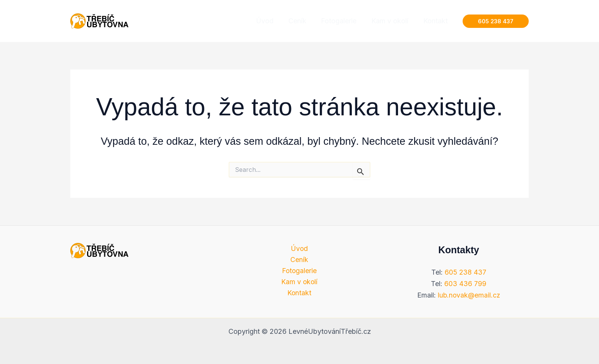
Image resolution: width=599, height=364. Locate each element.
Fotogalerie (299, 271)
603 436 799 (465, 284)
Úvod (299, 248)
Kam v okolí (299, 282)
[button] (496, 21)
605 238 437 (465, 272)
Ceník (299, 260)
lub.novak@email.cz (469, 295)
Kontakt (299, 294)
